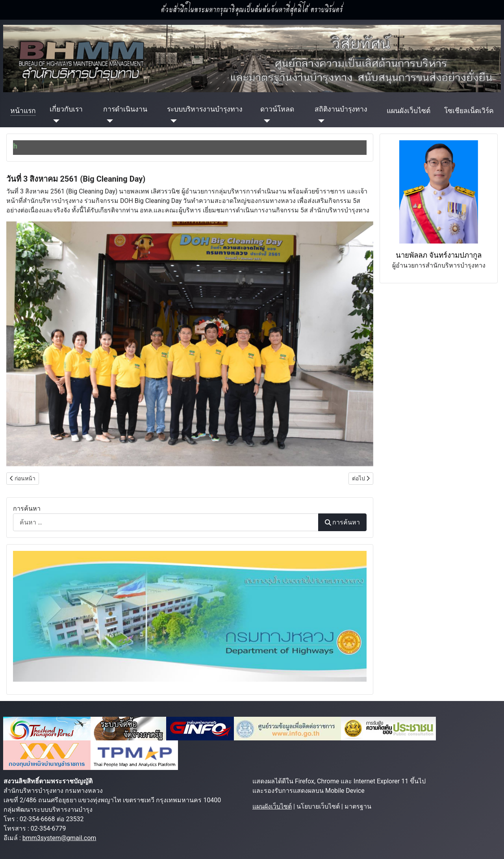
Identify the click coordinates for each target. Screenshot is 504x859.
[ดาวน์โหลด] (265, 121)
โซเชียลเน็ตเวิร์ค (469, 111)
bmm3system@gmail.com (59, 838)
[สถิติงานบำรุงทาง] (320, 121)
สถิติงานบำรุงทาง (341, 109)
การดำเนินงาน (125, 109)
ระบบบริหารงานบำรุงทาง (205, 109)
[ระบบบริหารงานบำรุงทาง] (172, 121)
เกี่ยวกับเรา (66, 109)
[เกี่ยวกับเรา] (55, 121)
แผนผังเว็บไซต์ (409, 111)
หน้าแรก (23, 111)
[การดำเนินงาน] (108, 121)
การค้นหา (27, 509)
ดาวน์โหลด (277, 109)
